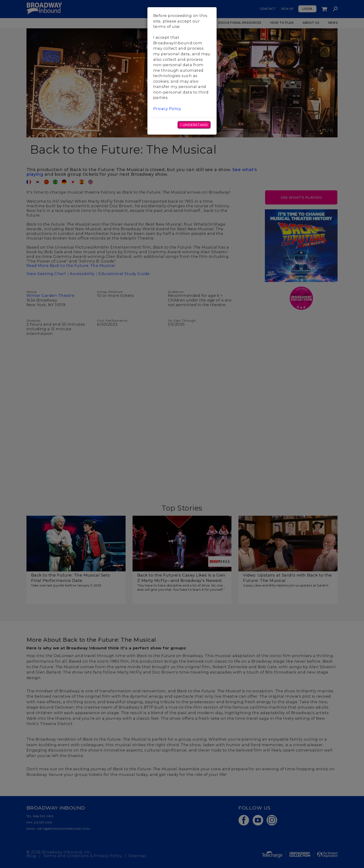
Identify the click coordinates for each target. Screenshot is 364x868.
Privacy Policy (167, 109)
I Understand (194, 125)
